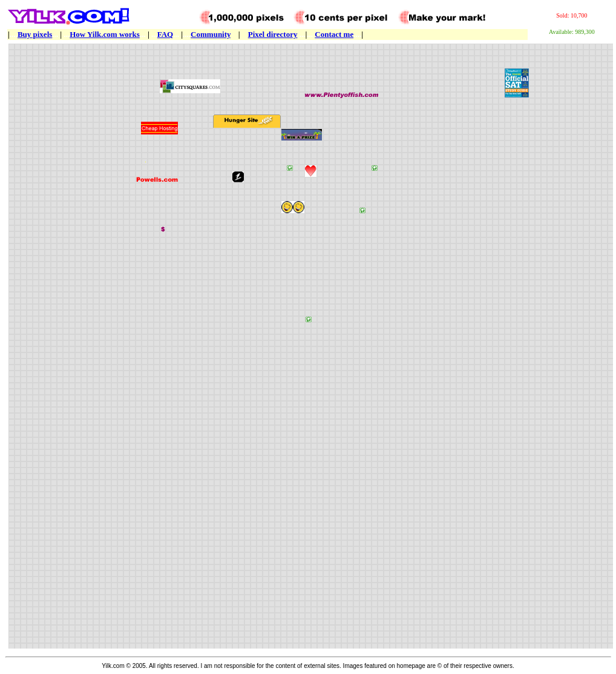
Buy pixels (35, 34)
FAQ (165, 34)
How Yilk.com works (105, 34)
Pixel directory (273, 34)
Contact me (334, 34)
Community (211, 34)
